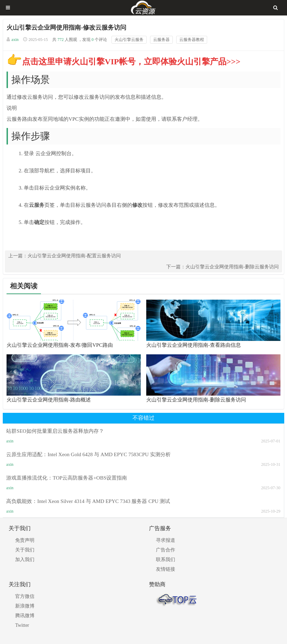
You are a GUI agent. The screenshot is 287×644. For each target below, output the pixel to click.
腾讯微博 (25, 616)
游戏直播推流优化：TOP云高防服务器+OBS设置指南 (67, 478)
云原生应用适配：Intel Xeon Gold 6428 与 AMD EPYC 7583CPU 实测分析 (88, 454)
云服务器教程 (192, 40)
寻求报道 (166, 540)
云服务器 (161, 40)
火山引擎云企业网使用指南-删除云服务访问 (232, 267)
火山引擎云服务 (129, 40)
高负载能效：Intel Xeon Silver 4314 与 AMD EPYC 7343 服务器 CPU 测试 (88, 501)
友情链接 (166, 569)
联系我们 (166, 560)
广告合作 (166, 550)
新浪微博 (25, 606)
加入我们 (25, 560)
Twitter (22, 625)
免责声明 (25, 540)
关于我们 (25, 550)
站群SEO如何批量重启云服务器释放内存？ (55, 431)
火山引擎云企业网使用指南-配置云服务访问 (74, 256)
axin (15, 40)
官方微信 (25, 596)
